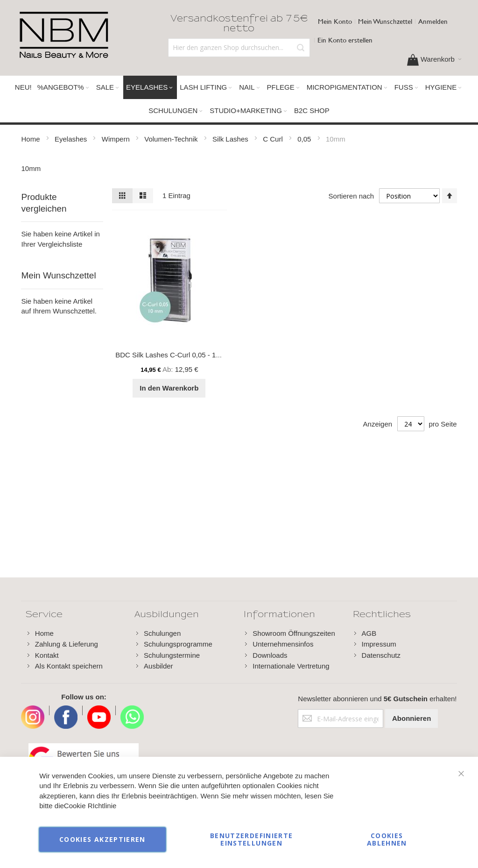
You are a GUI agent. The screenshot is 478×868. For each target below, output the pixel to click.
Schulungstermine (172, 655)
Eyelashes (72, 139)
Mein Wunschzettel (385, 21)
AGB (369, 633)
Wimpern (117, 139)
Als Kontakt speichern (69, 666)
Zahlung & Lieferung (67, 644)
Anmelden (433, 21)
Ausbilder (158, 666)
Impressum (379, 644)
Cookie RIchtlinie (90, 806)
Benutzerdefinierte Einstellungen (251, 839)
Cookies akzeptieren (102, 839)
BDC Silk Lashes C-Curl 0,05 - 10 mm (174, 355)
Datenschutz (381, 655)
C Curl (274, 139)
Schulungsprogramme (178, 644)
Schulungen (162, 633)
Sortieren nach (351, 196)
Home (31, 139)
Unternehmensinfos (283, 644)
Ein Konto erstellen (345, 40)
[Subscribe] (411, 719)
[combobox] (239, 48)
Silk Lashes (231, 139)
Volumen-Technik (172, 139)
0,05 (305, 139)
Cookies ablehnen (387, 839)
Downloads (270, 655)
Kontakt (47, 655)
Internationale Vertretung (291, 666)
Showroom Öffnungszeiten (294, 633)
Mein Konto (335, 21)
